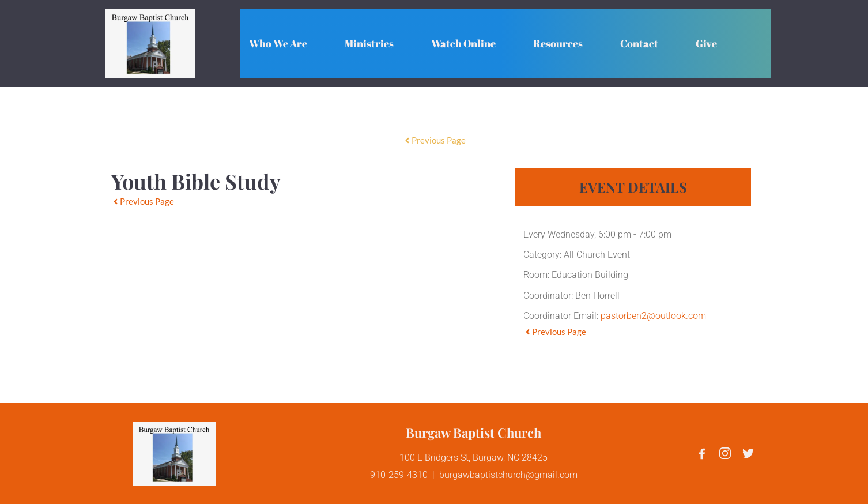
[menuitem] (278, 44)
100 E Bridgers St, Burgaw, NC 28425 (473, 458)
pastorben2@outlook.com (653, 316)
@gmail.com (552, 475)
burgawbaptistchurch (482, 475)
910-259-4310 (399, 475)
